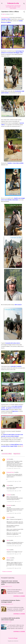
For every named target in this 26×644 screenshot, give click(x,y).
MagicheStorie (17, 454)
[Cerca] (24, 4)
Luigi (8, 485)
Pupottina (9, 505)
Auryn (8, 550)
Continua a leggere (19, 596)
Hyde (8, 459)
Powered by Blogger (13, 638)
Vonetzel (9, 495)
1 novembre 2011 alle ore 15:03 (14, 481)
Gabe (8, 540)
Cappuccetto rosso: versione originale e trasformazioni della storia (10, 583)
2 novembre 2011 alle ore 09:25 (14, 513)
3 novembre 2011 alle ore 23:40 (14, 546)
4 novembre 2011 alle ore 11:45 (14, 554)
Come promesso (5, 17)
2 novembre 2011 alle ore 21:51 (14, 536)
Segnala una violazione (13, 641)
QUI (22, 446)
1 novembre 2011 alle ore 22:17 (14, 501)
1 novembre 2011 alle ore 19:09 (14, 491)
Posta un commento (7, 572)
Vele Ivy (8, 517)
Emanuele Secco (10, 472)
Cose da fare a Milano (7, 454)
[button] (24, 12)
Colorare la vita (13, 3)
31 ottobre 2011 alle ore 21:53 (13, 468)
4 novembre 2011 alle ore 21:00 (14, 568)
